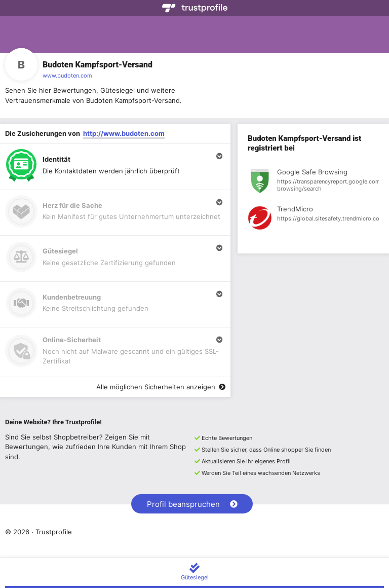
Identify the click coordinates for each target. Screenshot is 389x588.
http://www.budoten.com (124, 133)
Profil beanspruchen (192, 504)
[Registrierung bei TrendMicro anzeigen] (313, 219)
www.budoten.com (67, 76)
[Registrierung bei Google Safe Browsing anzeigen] (313, 182)
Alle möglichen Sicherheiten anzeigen (161, 387)
